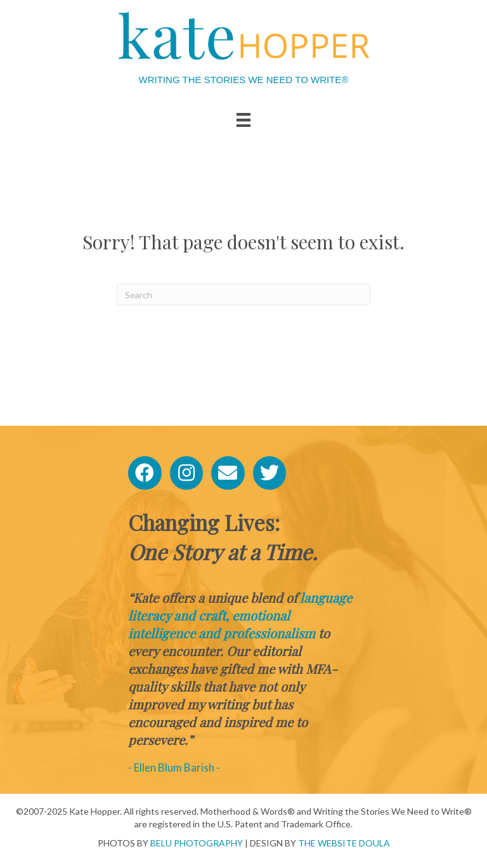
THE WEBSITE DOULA (344, 843)
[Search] (243, 294)
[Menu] (243, 120)
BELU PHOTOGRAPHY (197, 843)
